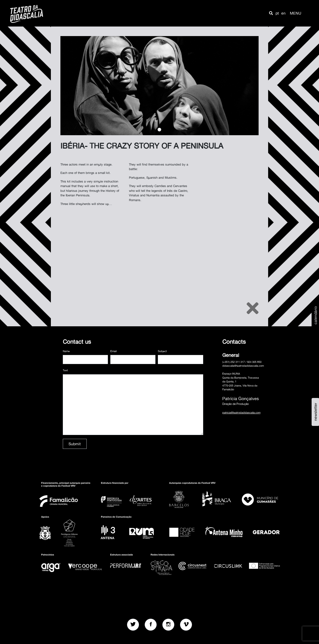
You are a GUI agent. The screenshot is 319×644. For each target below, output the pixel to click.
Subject (162, 351)
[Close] (253, 308)
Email (113, 351)
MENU (296, 13)
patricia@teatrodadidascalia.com (241, 413)
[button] (271, 13)
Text (65, 370)
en (283, 13)
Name (66, 351)
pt (277, 13)
